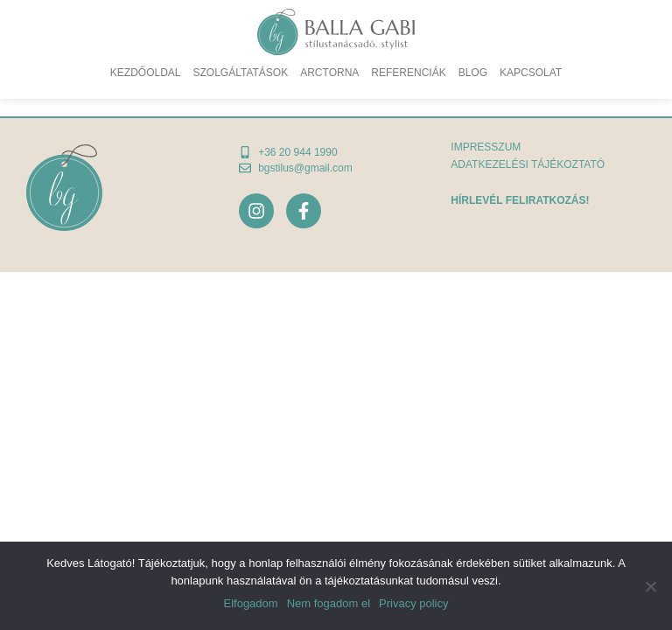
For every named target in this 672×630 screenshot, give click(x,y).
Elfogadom (250, 603)
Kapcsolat (531, 73)
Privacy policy (413, 603)
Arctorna (329, 73)
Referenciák (408, 73)
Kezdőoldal (146, 73)
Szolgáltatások (241, 73)
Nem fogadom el (329, 603)
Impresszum (486, 147)
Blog (473, 73)
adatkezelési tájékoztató (528, 164)
